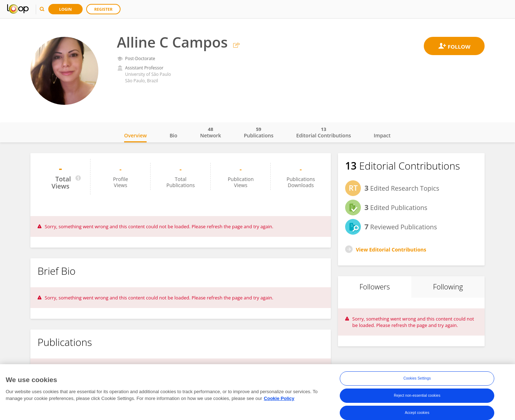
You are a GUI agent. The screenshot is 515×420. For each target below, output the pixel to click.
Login (65, 9)
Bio (173, 135)
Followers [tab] (375, 287)
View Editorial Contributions (391, 250)
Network (210, 132)
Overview (135, 135)
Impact (382, 135)
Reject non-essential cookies (417, 396)
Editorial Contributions (323, 132)
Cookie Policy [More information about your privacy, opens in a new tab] (279, 399)
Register (104, 9)
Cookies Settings (417, 379)
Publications (259, 132)
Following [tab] (448, 287)
